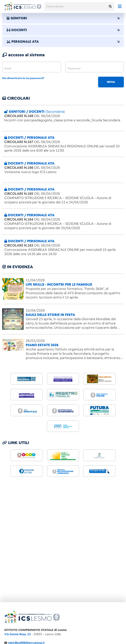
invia (111, 82)
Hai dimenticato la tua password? (23, 78)
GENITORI (63, 18)
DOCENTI (63, 30)
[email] (32, 67)
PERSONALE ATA (63, 42)
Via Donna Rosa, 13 (17, 634)
